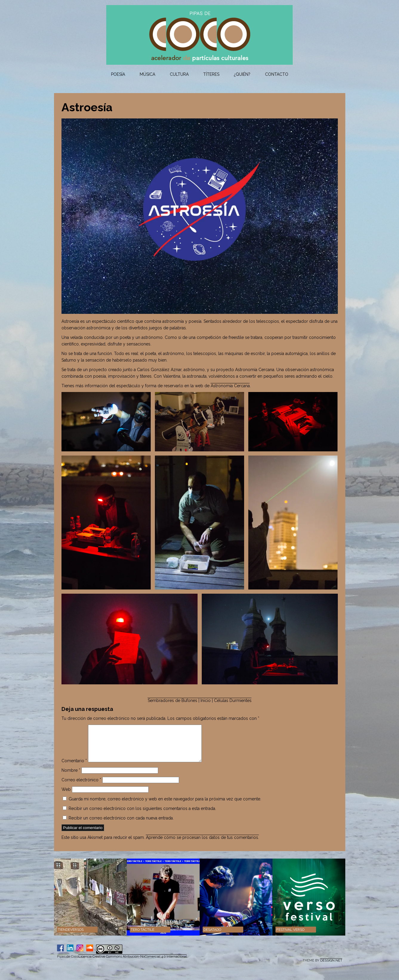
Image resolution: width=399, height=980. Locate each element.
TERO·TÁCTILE (142, 937)
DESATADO (212, 937)
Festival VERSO (290, 937)
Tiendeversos (71, 937)
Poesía (118, 74)
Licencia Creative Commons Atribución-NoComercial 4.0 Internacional (133, 964)
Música (147, 74)
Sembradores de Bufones (172, 700)
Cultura (179, 74)
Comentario (74, 768)
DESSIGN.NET (331, 968)
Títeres (211, 74)
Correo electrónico (81, 787)
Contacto (277, 74)
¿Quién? (242, 74)
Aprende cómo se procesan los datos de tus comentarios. (202, 845)
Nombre (71, 777)
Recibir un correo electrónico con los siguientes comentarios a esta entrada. (142, 816)
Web (66, 797)
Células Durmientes (233, 700)
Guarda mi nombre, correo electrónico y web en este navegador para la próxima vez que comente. (165, 806)
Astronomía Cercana (230, 386)
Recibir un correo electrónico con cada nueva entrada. (121, 825)
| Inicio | (206, 700)
